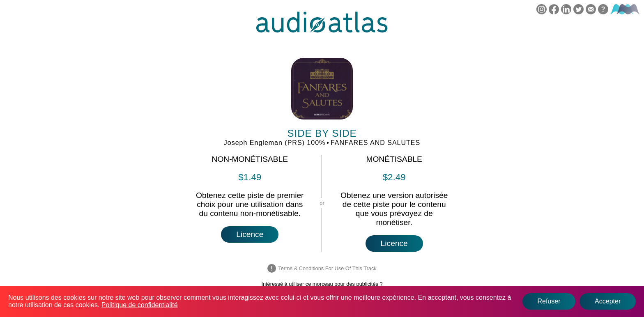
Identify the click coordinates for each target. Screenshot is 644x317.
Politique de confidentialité (140, 305)
